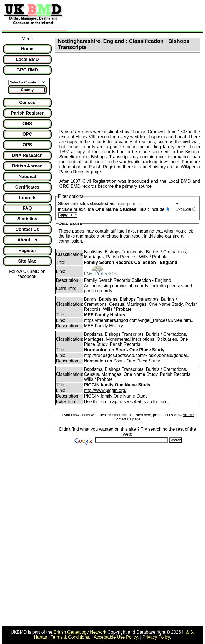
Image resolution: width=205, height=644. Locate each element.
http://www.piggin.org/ (105, 390)
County (27, 90)
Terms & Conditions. (70, 637)
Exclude (183, 209)
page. (96, 172)
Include (157, 209)
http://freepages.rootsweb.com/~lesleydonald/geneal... (137, 355)
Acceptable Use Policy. (116, 637)
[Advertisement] (132, 16)
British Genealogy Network (80, 632)
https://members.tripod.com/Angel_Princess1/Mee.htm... (139, 320)
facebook (27, 276)
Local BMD (180, 181)
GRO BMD (70, 186)
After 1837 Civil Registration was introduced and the (114, 181)
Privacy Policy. (157, 637)
